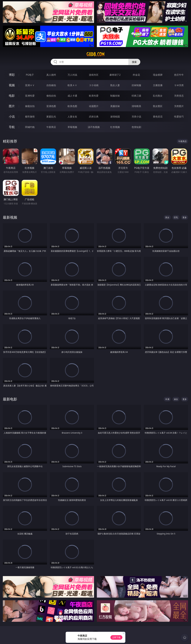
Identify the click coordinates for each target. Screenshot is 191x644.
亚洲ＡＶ (30, 85)
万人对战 (72, 75)
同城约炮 (30, 127)
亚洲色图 (51, 106)
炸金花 (136, 75)
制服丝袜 (115, 96)
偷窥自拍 (30, 106)
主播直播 (158, 85)
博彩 (12, 75)
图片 (12, 106)
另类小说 (136, 117)
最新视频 (10, 217)
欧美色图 (72, 106)
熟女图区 (158, 106)
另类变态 (179, 96)
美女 (167, 217)
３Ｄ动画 (94, 85)
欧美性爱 (94, 96)
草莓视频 (72, 127)
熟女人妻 (115, 85)
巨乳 (176, 217)
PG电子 (30, 75)
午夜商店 (51, 127)
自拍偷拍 (51, 85)
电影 (12, 96)
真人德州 (51, 75)
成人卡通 (72, 96)
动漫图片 (94, 106)
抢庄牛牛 (179, 75)
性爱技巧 (179, 117)
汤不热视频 (94, 127)
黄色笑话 (158, 117)
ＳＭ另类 (179, 85)
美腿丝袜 (115, 106)
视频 (12, 85)
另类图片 (179, 106)
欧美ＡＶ (72, 85)
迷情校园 (115, 117)
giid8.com (95, 54)
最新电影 (10, 399)
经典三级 (136, 96)
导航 (12, 127)
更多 (185, 217)
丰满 (167, 399)
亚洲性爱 (30, 96)
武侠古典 (94, 117)
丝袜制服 (136, 85)
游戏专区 (94, 75)
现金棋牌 (158, 75)
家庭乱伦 (51, 117)
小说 (12, 116)
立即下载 (116, 637)
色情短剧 (136, 127)
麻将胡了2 (115, 75)
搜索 (134, 62)
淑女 (176, 399)
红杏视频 (115, 127)
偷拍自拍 (51, 96)
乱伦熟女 (158, 96)
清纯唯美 (136, 106)
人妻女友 (72, 117)
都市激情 (30, 117)
